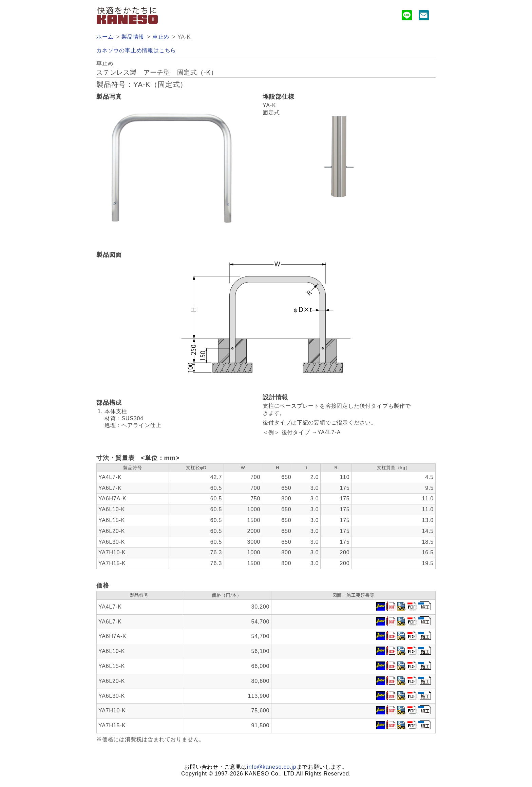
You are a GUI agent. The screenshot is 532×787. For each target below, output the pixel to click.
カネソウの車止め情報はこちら (136, 50)
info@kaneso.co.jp (272, 767)
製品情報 (133, 37)
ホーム (105, 37)
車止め (161, 37)
